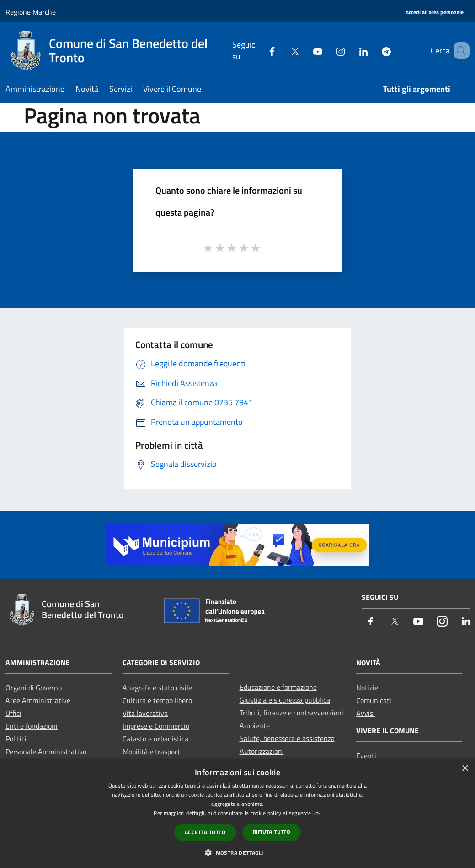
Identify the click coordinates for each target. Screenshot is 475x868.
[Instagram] (327, 50)
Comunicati (374, 700)
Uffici (13, 713)
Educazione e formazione (278, 687)
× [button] (465, 769)
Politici (16, 739)
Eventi (366, 756)
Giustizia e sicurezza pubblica (285, 700)
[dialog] (237, 813)
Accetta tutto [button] (205, 832)
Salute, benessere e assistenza (287, 738)
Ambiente (255, 725)
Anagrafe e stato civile (157, 688)
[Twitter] (282, 50)
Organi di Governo (34, 688)
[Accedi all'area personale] (435, 13)
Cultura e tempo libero (157, 700)
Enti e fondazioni (32, 726)
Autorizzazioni (262, 751)
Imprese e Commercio (156, 726)
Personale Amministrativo (46, 752)
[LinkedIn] (350, 50)
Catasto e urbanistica (155, 739)
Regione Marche (31, 12)
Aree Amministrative (38, 700)
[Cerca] (459, 51)
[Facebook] (259, 50)
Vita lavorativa (145, 713)
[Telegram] (373, 50)
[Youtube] (304, 50)
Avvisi (366, 713)
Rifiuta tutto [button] (272, 832)
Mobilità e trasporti (152, 752)
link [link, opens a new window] (317, 813)
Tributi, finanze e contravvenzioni (291, 713)
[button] (237, 852)
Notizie (367, 688)
